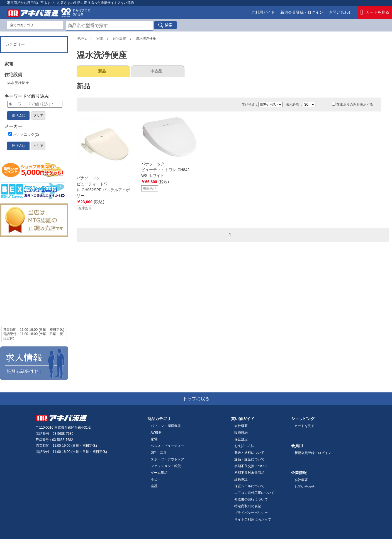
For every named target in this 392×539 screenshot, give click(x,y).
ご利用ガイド (263, 12)
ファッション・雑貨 (166, 466)
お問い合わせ (340, 12)
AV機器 (156, 433)
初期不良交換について (251, 466)
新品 (102, 71)
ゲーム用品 (159, 473)
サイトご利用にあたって (253, 519)
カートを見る (375, 12)
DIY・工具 (159, 453)
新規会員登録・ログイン (302, 12)
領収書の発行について (251, 499)
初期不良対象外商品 (249, 473)
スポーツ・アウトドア (167, 459)
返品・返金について (249, 459)
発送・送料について (249, 453)
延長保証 (241, 479)
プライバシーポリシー (251, 513)
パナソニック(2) (24, 134)
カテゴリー (15, 44)
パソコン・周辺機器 (166, 426)
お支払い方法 (244, 446)
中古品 (156, 71)
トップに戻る (196, 399)
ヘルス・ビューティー (167, 446)
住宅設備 (120, 38)
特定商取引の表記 (248, 506)
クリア (38, 115)
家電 (100, 38)
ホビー (156, 479)
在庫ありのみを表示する (352, 105)
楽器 (154, 486)
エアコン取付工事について (254, 493)
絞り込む (18, 115)
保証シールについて (249, 486)
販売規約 (241, 433)
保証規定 (241, 439)
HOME (82, 38)
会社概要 (241, 426)
